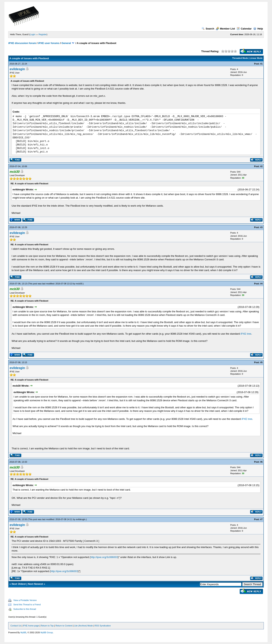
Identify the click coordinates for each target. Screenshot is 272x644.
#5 (261, 362)
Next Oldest (19, 584)
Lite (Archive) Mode (83, 626)
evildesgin (17, 69)
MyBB (23, 632)
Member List (225, 29)
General (66, 43)
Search (208, 29)
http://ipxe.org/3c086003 (104, 557)
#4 (261, 284)
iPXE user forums (49, 43)
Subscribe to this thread (25, 609)
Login (33, 34)
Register (43, 34)
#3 (261, 227)
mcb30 (79, 284)
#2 (261, 166)
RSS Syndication (103, 626)
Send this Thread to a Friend (27, 605)
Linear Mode (256, 58)
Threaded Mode (240, 58)
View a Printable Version (25, 600)
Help (258, 29)
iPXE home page (31, 626)
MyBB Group (47, 632)
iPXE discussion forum (22, 43)
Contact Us (16, 626)
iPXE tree (246, 334)
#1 (261, 64)
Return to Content (64, 626)
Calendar (244, 29)
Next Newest (35, 584)
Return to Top (47, 626)
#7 (261, 519)
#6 (261, 462)
